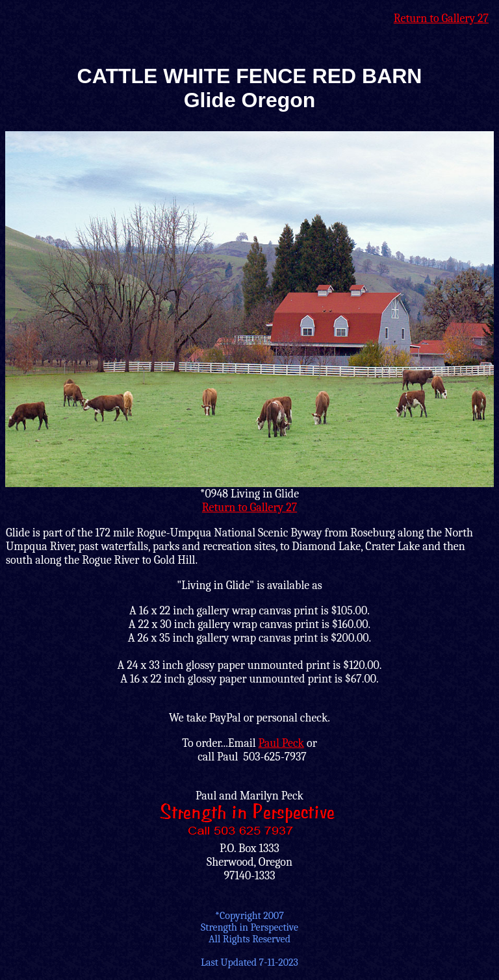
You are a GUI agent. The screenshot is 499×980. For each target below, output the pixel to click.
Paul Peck (281, 743)
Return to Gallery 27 (441, 19)
